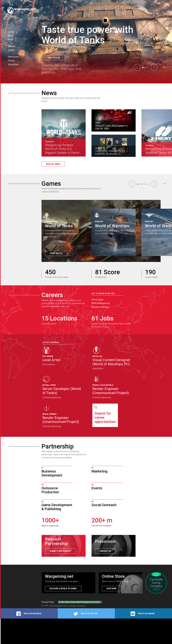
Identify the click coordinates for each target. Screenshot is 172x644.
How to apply (97, 300)
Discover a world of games (63, 589)
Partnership (58, 446)
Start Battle (56, 253)
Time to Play (53, 58)
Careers (52, 295)
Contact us (105, 552)
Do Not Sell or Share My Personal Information (79, 602)
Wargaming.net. (62, 606)
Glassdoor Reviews (100, 307)
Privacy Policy (48, 602)
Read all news (53, 164)
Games (51, 184)
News (49, 93)
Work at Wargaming (101, 303)
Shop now (112, 589)
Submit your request (60, 552)
